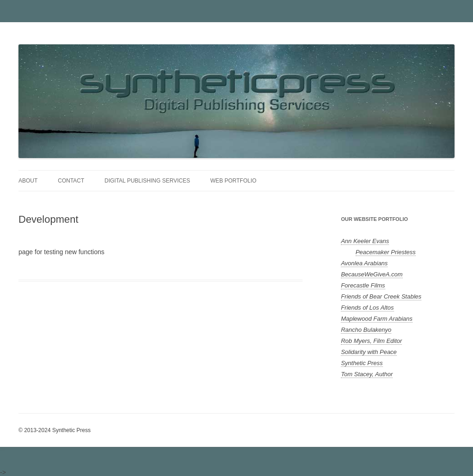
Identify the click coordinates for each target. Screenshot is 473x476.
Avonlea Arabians (364, 263)
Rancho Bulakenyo (366, 330)
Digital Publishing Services (147, 181)
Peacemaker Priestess (386, 252)
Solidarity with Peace (369, 352)
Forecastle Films (363, 285)
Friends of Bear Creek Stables (381, 296)
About (28, 181)
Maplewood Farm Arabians (377, 319)
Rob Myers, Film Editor (371, 341)
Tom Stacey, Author (367, 374)
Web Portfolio (233, 181)
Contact (71, 181)
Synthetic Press (362, 363)
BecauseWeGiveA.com (372, 274)
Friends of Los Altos (367, 308)
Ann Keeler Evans (365, 241)
